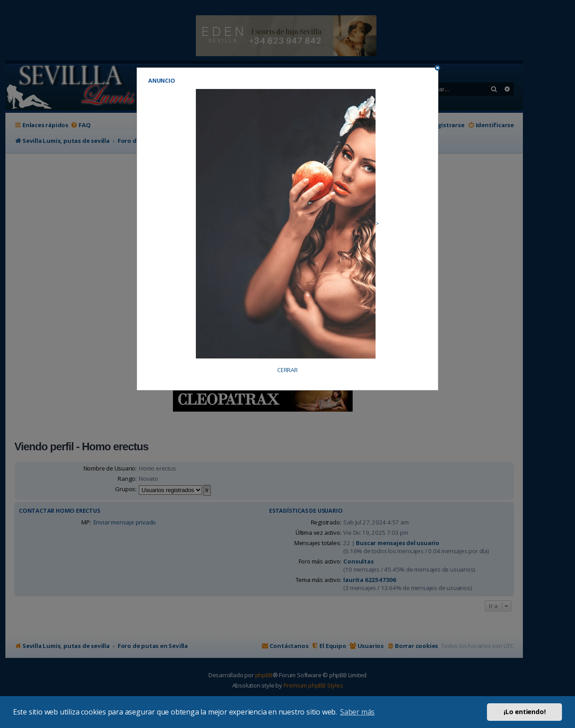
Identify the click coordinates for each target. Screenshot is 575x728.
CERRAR (287, 370)
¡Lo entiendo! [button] (524, 712)
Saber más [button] (357, 712)
